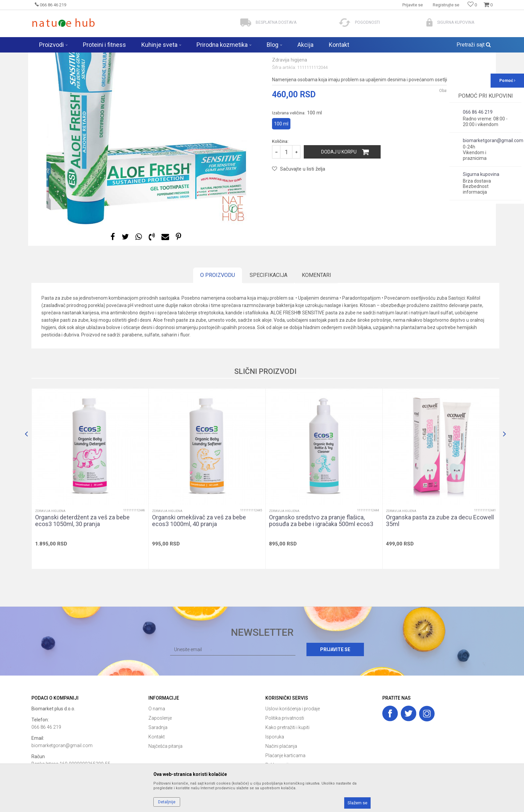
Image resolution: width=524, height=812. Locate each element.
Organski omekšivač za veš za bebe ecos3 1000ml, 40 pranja (199, 573)
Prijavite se (335, 702)
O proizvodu (218, 328)
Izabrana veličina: (297, 165)
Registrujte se (446, 5)
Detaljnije (167, 802)
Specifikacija (269, 328)
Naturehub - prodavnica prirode (59, 57)
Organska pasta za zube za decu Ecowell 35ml (440, 573)
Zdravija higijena (130, 57)
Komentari (316, 328)
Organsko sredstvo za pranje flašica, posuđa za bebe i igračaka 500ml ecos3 (321, 573)
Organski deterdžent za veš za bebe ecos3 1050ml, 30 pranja (82, 573)
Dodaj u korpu (339, 204)
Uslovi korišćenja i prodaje (293, 761)
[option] (147, 177)
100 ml (281, 176)
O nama (157, 761)
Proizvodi (101, 57)
